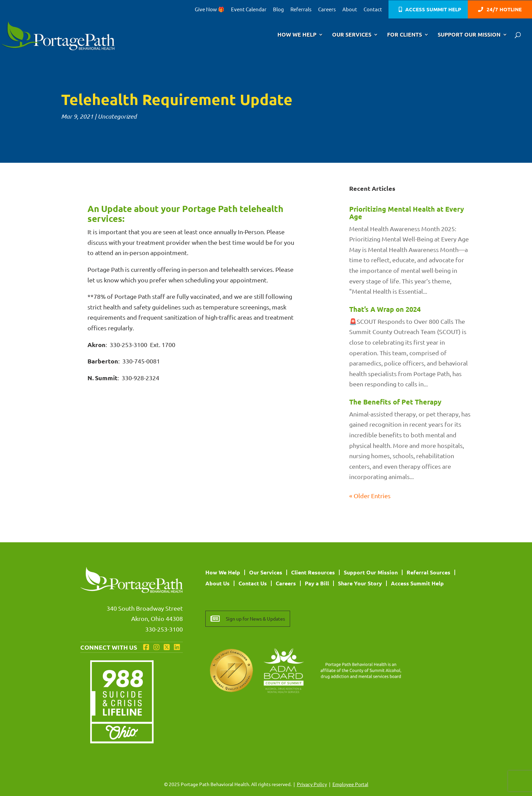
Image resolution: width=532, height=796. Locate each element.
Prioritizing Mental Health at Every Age (407, 213)
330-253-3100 (164, 629)
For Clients (405, 35)
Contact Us (253, 583)
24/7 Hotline (504, 10)
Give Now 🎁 (210, 9)
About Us (217, 583)
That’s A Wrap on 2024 (385, 309)
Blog (278, 9)
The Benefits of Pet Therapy (395, 402)
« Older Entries (370, 496)
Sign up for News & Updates (255, 619)
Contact (373, 9)
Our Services (352, 35)
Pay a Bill (317, 583)
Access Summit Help (433, 10)
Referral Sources (428, 572)
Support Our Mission (469, 35)
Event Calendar (249, 9)
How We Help (297, 35)
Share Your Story (360, 583)
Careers (327, 9)
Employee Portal (350, 784)
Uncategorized (117, 116)
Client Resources (313, 572)
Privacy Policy (312, 784)
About (350, 9)
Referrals (301, 9)
